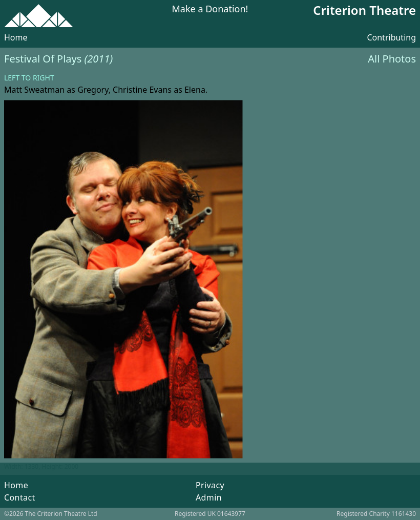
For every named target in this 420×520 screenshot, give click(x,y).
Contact (20, 497)
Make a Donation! (210, 9)
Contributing (391, 37)
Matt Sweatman (34, 90)
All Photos (392, 59)
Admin (209, 497)
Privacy (210, 485)
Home (16, 37)
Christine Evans (142, 90)
